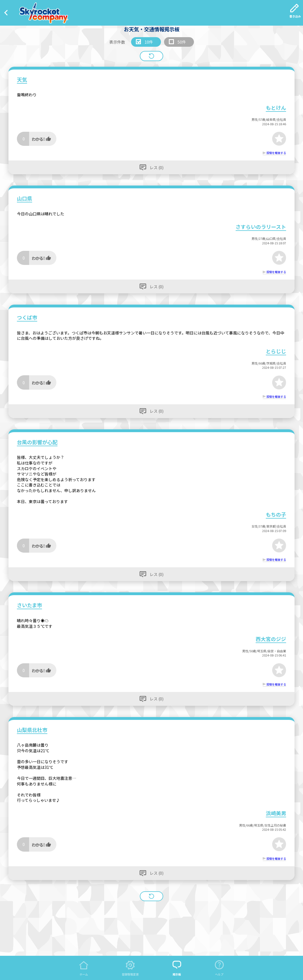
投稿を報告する (276, 153)
